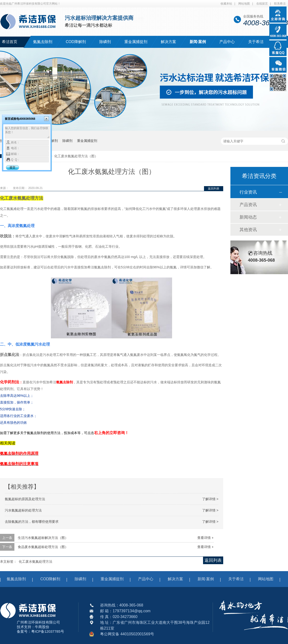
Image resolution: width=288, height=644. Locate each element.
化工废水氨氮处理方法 (36, 562)
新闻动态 (248, 217)
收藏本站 (226, 4)
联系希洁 (280, 4)
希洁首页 (10, 42)
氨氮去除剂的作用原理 (19, 453)
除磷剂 (105, 42)
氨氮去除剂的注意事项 (19, 464)
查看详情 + (205, 538)
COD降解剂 (76, 42)
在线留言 (262, 4)
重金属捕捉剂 (136, 42)
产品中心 (227, 42)
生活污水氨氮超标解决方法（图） (43, 538)
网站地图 (244, 4)
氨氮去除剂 (43, 42)
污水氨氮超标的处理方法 (23, 510)
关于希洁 (256, 42)
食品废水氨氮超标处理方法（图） (43, 547)
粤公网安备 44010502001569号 (127, 634)
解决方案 (168, 42)
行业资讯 (248, 192)
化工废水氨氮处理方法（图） (76, 156)
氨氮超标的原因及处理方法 (25, 499)
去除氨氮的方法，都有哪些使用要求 (32, 522)
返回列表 (214, 189)
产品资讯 (248, 205)
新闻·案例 (198, 42)
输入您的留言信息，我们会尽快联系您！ (27, 132)
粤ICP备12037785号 (48, 631)
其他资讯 (248, 230)
